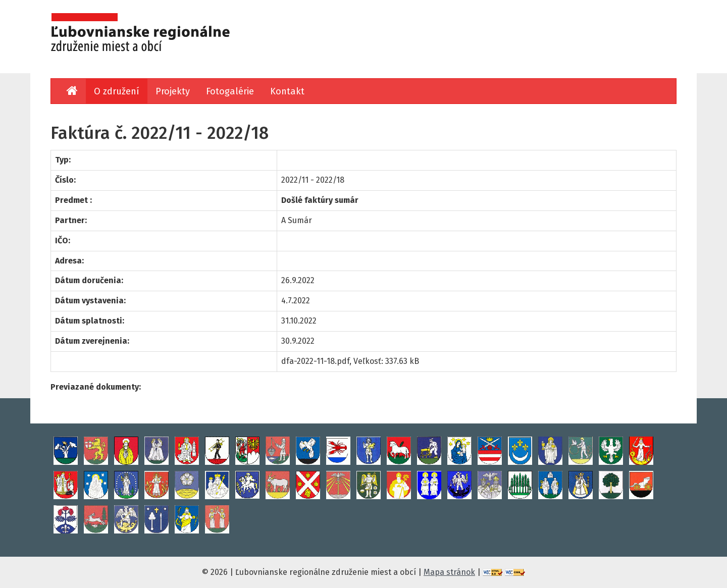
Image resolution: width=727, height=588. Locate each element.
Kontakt (287, 91)
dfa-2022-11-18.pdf (315, 361)
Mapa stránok (449, 572)
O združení (117, 91)
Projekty (173, 91)
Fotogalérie (230, 91)
